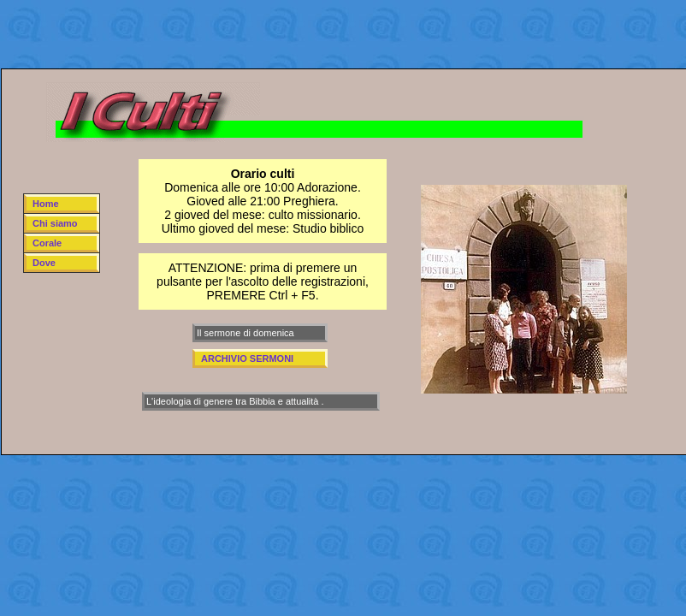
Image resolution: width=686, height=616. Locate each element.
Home (46, 204)
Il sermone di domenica (245, 333)
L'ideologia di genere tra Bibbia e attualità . (235, 401)
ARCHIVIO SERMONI (247, 358)
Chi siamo (55, 223)
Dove (44, 263)
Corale (47, 243)
